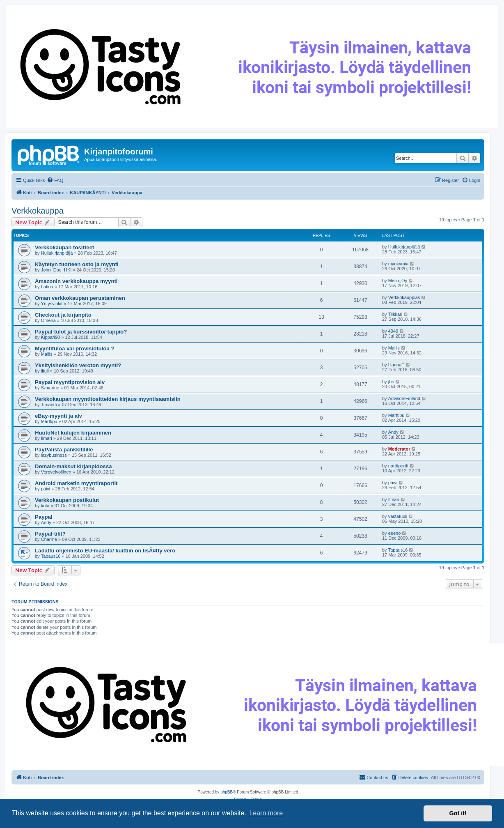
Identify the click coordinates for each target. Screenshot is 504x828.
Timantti (49, 405)
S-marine (50, 388)
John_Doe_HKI (56, 270)
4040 (393, 331)
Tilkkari (395, 314)
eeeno (395, 533)
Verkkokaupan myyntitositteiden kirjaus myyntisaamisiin (108, 399)
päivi (46, 489)
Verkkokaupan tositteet (64, 247)
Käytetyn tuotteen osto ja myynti (77, 264)
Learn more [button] (266, 813)
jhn (391, 382)
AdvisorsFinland (404, 398)
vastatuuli (398, 516)
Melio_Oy (398, 281)
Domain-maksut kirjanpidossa (73, 466)
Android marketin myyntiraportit (76, 483)
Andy (393, 432)
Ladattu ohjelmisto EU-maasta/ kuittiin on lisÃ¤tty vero (105, 551)
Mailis (47, 354)
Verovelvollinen (56, 472)
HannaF (396, 365)
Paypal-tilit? (50, 534)
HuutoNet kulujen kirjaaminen (73, 433)
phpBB (227, 792)
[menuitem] (55, 180)
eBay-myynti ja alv (58, 416)
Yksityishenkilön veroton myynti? (78, 365)
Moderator (399, 449)
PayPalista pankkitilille (64, 450)
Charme (49, 539)
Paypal (44, 517)
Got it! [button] (458, 813)
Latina (47, 287)
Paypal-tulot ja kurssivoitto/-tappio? (81, 332)
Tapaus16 (51, 556)
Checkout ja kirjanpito (63, 315)
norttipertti (398, 466)
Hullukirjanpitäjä (57, 253)
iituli (45, 371)
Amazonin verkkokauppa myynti (76, 281)
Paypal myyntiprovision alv (70, 382)
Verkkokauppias (404, 297)
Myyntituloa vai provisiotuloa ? (74, 348)
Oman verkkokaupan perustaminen (80, 298)
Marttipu (49, 421)
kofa (45, 506)
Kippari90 (50, 337)
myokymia (399, 264)
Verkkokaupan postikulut (67, 500)
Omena (48, 320)
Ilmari (47, 438)
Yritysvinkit (52, 304)
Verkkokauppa (38, 211)
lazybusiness (54, 455)
